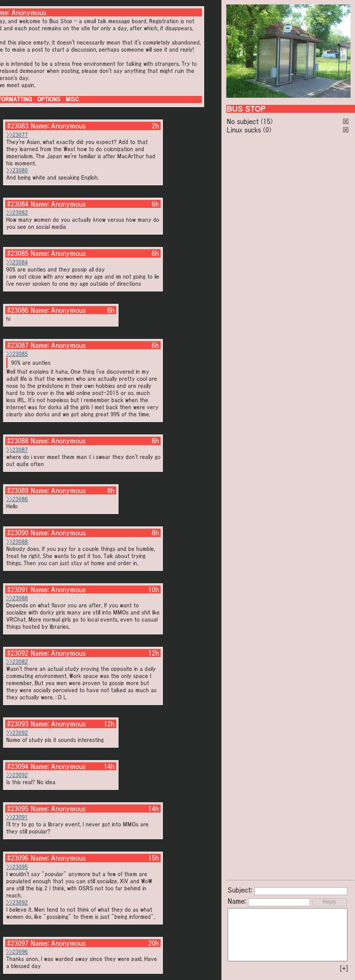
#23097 (18, 943)
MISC (72, 99)
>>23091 (17, 817)
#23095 (18, 809)
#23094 (18, 766)
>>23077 (17, 135)
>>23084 (17, 262)
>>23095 (17, 867)
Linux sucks (244, 130)
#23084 (18, 204)
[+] (344, 968)
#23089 (18, 490)
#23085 (18, 253)
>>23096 (17, 952)
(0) (267, 130)
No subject (244, 121)
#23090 (18, 533)
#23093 (18, 724)
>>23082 (17, 213)
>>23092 (17, 733)
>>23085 (17, 354)
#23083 (18, 126)
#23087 (18, 345)
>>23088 (17, 542)
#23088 (18, 441)
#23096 (18, 858)
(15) (267, 121)
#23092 (18, 653)
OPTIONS (49, 99)
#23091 (18, 590)
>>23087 (17, 450)
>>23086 (17, 499)
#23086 (18, 310)
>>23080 (17, 170)
